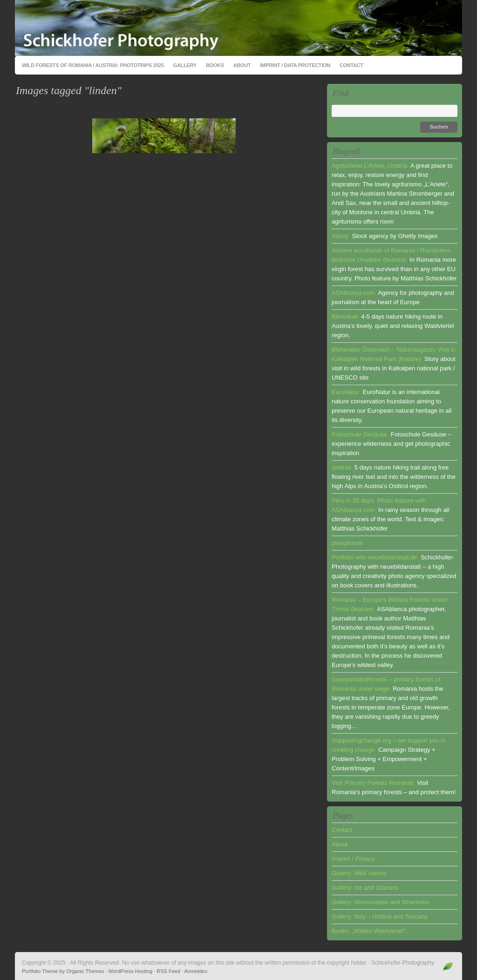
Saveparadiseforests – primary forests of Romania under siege (386, 684)
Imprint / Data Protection (295, 65)
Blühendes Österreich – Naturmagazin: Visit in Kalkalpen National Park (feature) (394, 354)
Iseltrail (341, 467)
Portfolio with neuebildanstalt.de (375, 557)
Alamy (340, 236)
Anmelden (196, 971)
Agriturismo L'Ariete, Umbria (369, 166)
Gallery (185, 65)
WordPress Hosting (130, 971)
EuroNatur (345, 392)
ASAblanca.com (353, 293)
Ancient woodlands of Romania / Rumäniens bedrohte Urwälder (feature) (391, 255)
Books (215, 65)
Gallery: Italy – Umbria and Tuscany (380, 916)
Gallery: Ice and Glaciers (365, 888)
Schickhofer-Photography (238, 28)
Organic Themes (85, 971)
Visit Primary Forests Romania (372, 783)
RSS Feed (168, 971)
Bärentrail (345, 316)
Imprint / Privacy (353, 859)
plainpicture (347, 543)
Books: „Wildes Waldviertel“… (371, 931)
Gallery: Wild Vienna (359, 873)
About (242, 65)
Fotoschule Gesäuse (359, 434)
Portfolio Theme (40, 971)
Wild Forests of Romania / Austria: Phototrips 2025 (93, 65)
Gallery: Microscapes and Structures (381, 902)
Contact (351, 65)
